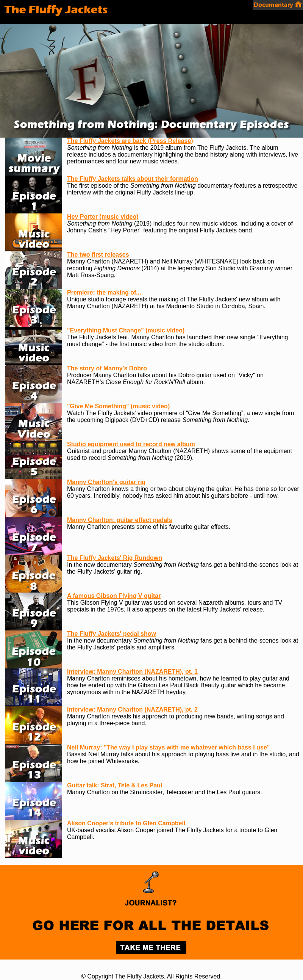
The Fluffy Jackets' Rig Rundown (115, 558)
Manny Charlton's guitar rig (106, 482)
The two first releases (98, 255)
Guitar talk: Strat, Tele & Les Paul (115, 785)
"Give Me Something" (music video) (118, 406)
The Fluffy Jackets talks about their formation (133, 179)
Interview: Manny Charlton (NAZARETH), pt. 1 (132, 672)
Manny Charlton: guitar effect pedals (119, 520)
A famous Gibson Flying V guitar (114, 596)
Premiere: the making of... (104, 292)
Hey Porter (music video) (103, 217)
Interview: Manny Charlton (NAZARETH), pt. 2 (132, 710)
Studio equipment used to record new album (131, 444)
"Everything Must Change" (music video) (126, 330)
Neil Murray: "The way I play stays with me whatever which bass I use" (168, 747)
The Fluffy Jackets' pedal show (112, 634)
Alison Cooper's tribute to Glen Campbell (126, 823)
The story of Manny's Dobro (107, 368)
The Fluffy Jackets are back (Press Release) (130, 141)
